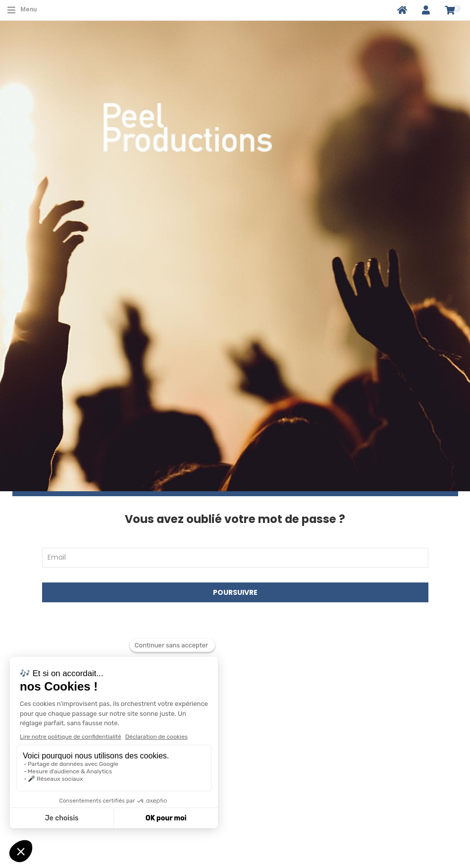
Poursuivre (235, 592)
